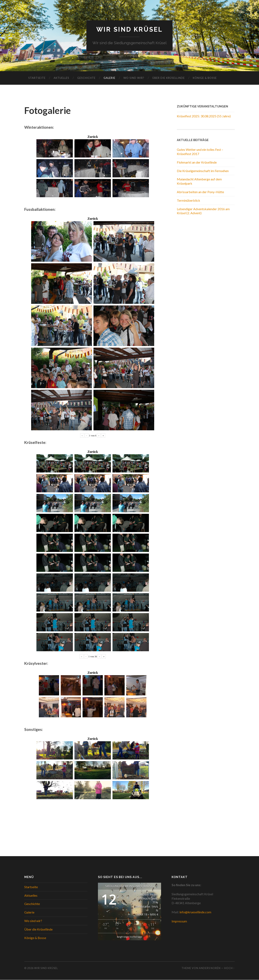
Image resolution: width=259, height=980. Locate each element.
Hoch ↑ (229, 968)
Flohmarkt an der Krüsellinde (197, 162)
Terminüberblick (188, 200)
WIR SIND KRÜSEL (130, 29)
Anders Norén (210, 968)
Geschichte (86, 78)
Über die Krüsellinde (169, 78)
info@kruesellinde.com (195, 912)
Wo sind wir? (134, 78)
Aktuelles (61, 78)
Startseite (37, 78)
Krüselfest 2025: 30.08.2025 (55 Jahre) (204, 116)
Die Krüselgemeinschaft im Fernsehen (203, 171)
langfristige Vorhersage (130, 937)
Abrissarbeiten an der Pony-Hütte (200, 192)
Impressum (179, 921)
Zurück (93, 137)
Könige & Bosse (205, 78)
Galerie (109, 78)
